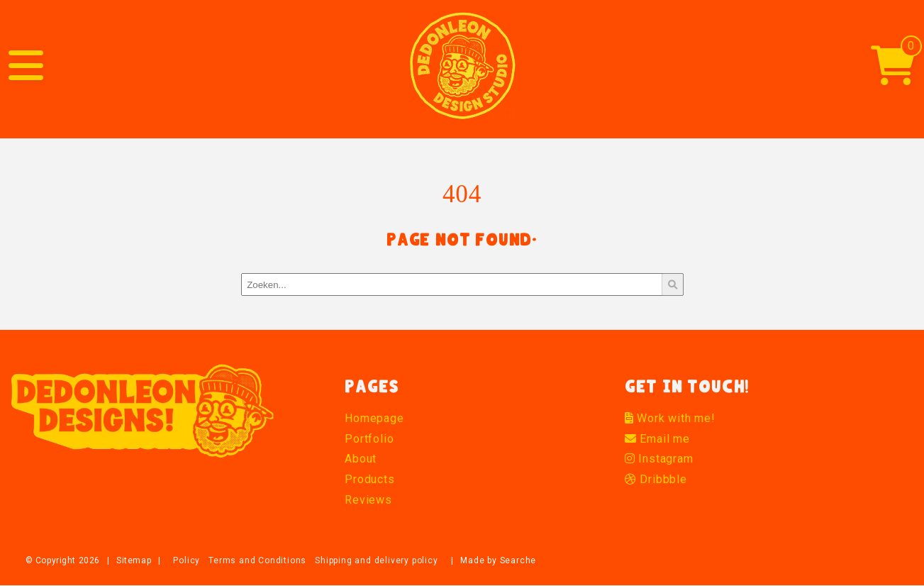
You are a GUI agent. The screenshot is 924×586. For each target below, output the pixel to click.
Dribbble (656, 479)
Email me (657, 439)
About (361, 459)
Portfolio (369, 439)
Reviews (368, 500)
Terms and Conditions (257, 560)
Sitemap (134, 560)
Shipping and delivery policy (376, 560)
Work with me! (670, 418)
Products (369, 479)
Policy (187, 560)
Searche (518, 560)
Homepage (374, 418)
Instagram (659, 459)
